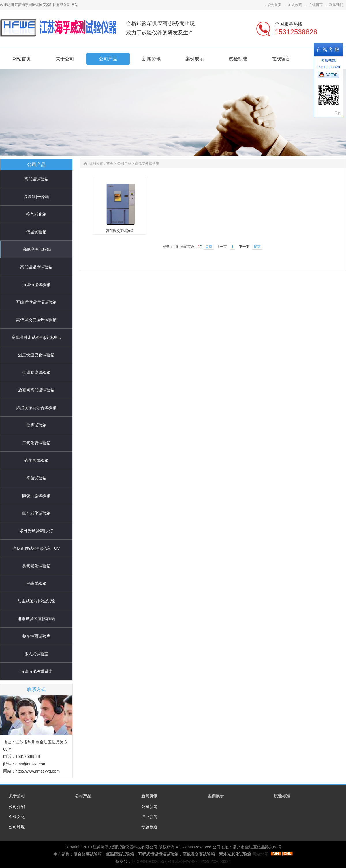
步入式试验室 (36, 654)
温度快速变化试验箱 (36, 355)
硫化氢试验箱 (36, 460)
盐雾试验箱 (36, 425)
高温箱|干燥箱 (36, 197)
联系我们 (336, 5)
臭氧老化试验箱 (36, 566)
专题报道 (149, 827)
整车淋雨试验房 (36, 636)
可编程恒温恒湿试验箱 (36, 302)
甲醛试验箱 (36, 583)
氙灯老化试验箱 (36, 513)
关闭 (338, 113)
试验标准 (282, 796)
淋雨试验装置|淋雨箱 (36, 619)
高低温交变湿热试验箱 (36, 320)
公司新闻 (149, 807)
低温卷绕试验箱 (36, 372)
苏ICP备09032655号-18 (153, 861)
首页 (110, 163)
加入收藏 (295, 5)
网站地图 (260, 854)
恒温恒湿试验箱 (36, 285)
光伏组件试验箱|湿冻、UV (36, 548)
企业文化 (17, 817)
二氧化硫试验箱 (36, 443)
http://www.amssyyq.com (37, 771)
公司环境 (17, 827)
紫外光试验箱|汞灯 (36, 531)
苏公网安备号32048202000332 (203, 861)
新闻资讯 (149, 796)
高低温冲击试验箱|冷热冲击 (36, 337)
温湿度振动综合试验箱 (36, 408)
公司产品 (124, 163)
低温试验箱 (36, 232)
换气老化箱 (36, 214)
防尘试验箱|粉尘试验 (36, 601)
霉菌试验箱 (36, 478)
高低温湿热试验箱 (36, 267)
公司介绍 (17, 807)
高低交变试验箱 (37, 249)
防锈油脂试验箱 (36, 496)
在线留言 (316, 5)
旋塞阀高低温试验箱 (36, 390)
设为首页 (274, 5)
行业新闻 (149, 817)
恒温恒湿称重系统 (36, 671)
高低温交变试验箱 (120, 231)
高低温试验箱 (36, 179)
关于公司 (17, 796)
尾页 (257, 247)
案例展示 (216, 796)
